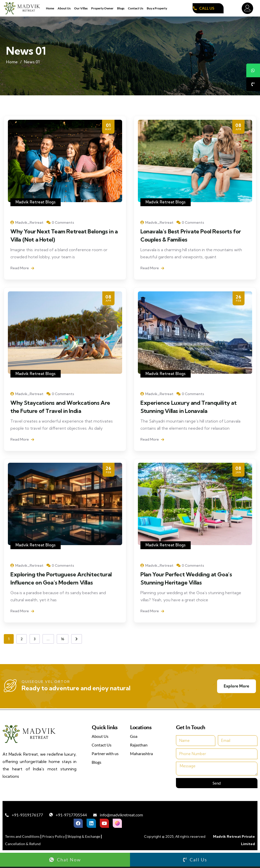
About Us (64, 8)
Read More (22, 268)
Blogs (121, 8)
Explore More (237, 686)
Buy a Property (157, 8)
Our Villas (81, 8)
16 (63, 639)
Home (50, 8)
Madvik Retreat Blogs (36, 202)
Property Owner (102, 8)
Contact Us (136, 8)
